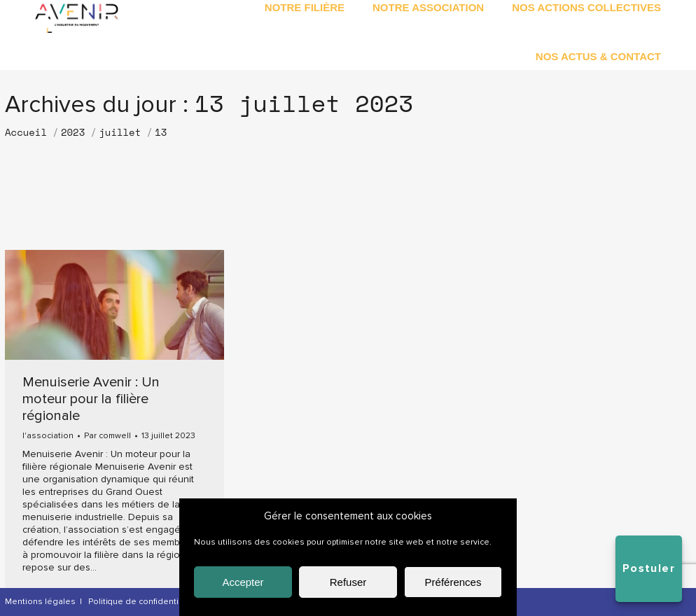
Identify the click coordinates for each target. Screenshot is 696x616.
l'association (48, 436)
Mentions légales (40, 602)
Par (107, 436)
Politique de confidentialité (142, 602)
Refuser (348, 582)
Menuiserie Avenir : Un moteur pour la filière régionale (91, 399)
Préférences (453, 582)
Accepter (243, 582)
